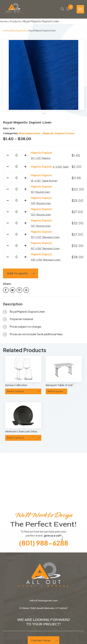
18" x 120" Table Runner (45, 182)
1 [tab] (43, 115)
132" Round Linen (41, 227)
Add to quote (17, 275)
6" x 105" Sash (61, 168)
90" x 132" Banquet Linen (46, 238)
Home (4, 22)
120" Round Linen (42, 216)
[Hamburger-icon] (80, 10)
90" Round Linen (41, 193)
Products (16, 22)
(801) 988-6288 (43, 544)
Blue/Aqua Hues (19, 32)
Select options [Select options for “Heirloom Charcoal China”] (15, 439)
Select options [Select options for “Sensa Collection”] (15, 393)
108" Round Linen (42, 204)
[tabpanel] (43, 76)
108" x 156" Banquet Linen (47, 261)
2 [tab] (45, 115)
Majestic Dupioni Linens (59, 135)
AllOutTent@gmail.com (44, 602)
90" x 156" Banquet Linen (46, 250)
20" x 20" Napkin (41, 159)
